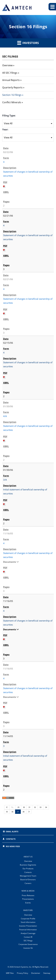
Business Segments (28, 865)
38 (23, 812)
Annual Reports (11, 80)
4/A (5, 416)
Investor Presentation (28, 926)
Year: (5, 129)
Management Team (28, 876)
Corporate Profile (28, 919)
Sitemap (47, 973)
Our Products (28, 869)
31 (29, 807)
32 (35, 807)
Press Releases (28, 895)
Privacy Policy (22, 973)
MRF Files (10, 973)
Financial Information (28, 930)
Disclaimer (36, 973)
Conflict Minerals (12, 102)
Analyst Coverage (28, 933)
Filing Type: (9, 116)
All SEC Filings (10, 73)
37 (18, 812)
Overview (7, 65)
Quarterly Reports (12, 87)
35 (7, 812)
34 (46, 807)
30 (24, 807)
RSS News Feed (13, 846)
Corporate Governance (28, 944)
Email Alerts (12, 832)
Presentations (28, 899)
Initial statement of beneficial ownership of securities (25, 491)
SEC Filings (28, 941)
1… (13, 807)
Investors (28, 43)
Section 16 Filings (12, 95)
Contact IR (28, 937)
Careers (28, 883)
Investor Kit (28, 948)
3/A (5, 480)
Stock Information (28, 922)
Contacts (11, 839)
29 (18, 807)
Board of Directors (28, 880)
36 (12, 812)
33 (40, 807)
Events (28, 903)
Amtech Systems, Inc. (23, 967)
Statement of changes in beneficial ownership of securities (28, 174)
